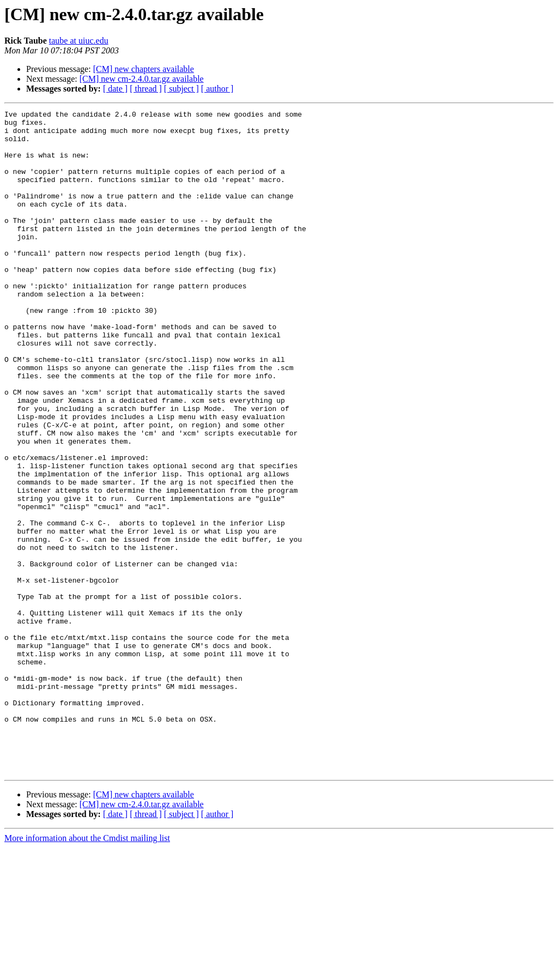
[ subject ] (181, 89)
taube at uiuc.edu (79, 41)
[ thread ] (146, 89)
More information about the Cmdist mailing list (87, 970)
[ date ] (115, 89)
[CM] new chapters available (144, 69)
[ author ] (217, 89)
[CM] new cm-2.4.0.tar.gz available (142, 79)
